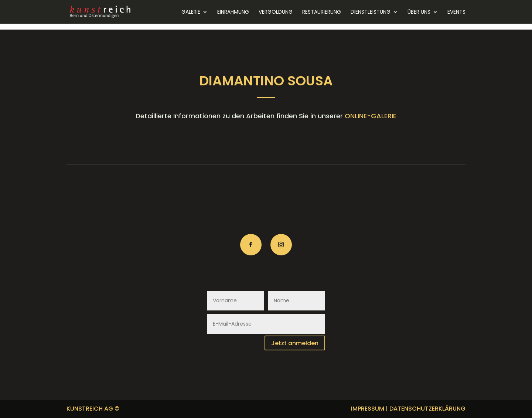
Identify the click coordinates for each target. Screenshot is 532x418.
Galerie (191, 12)
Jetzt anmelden (295, 343)
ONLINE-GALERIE (371, 116)
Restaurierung (322, 12)
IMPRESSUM (368, 409)
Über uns (419, 12)
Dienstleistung (371, 12)
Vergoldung (276, 12)
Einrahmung (233, 12)
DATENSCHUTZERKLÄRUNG (427, 409)
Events (456, 12)
